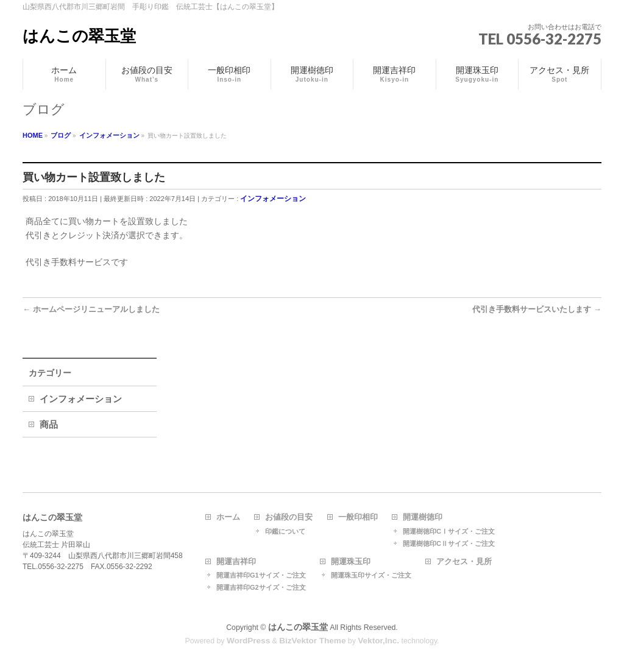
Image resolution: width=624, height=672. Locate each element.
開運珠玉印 (351, 562)
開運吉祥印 (236, 562)
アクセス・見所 (464, 562)
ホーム (228, 517)
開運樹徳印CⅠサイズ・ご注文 (449, 531)
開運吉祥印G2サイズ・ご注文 (261, 587)
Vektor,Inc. (378, 641)
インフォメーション (273, 199)
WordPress (248, 641)
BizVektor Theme (312, 641)
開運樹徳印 (423, 517)
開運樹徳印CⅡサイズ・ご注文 (449, 543)
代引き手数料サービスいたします (537, 309)
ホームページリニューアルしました (91, 309)
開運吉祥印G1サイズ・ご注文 (261, 575)
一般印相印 (358, 517)
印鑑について (285, 531)
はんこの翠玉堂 (79, 36)
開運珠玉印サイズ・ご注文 (371, 575)
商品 (49, 424)
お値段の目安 (289, 517)
